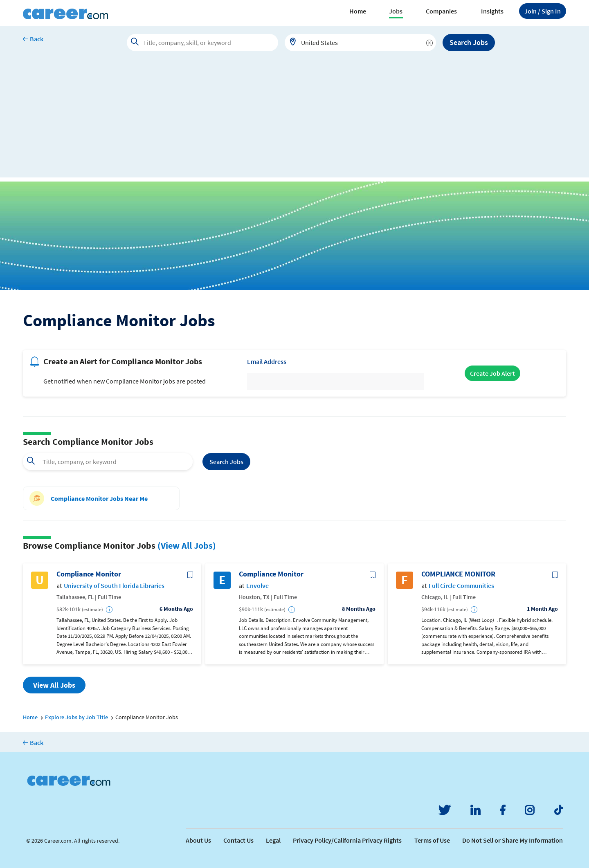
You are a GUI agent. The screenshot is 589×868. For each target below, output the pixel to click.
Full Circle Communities (461, 586)
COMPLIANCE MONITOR (458, 574)
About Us (198, 840)
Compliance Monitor (89, 574)
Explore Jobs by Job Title (76, 717)
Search (226, 462)
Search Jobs (469, 42)
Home (358, 11)
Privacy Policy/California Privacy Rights (347, 840)
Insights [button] (492, 11)
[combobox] (360, 43)
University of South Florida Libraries (114, 586)
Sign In (543, 11)
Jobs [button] (396, 11)
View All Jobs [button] (54, 685)
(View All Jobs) (187, 545)
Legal (273, 840)
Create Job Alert (492, 373)
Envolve (257, 586)
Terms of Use (432, 840)
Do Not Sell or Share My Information (513, 840)
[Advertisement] (294, 120)
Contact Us (238, 840)
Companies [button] (441, 11)
